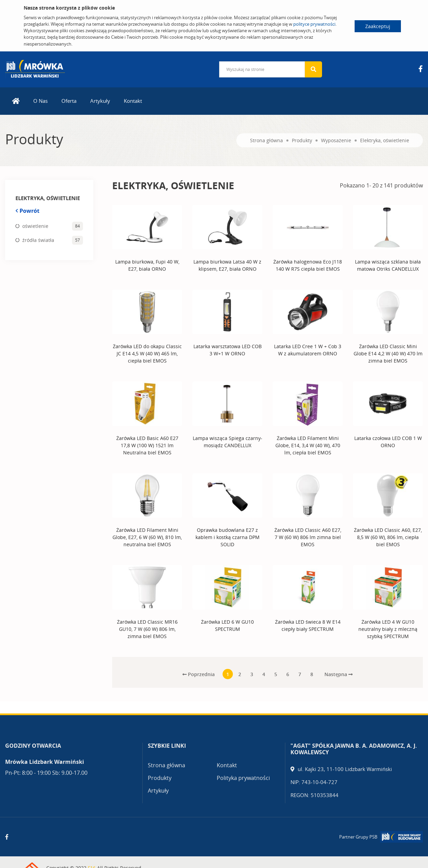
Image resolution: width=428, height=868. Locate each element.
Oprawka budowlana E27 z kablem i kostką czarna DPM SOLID (228, 537)
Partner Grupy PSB (358, 837)
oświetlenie (35, 226)
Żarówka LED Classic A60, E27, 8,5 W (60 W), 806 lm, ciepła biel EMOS (388, 537)
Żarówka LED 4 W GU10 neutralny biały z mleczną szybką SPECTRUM (388, 629)
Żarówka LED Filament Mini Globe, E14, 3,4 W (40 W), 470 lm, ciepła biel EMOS (308, 445)
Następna (338, 674)
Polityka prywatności (243, 778)
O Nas (40, 101)
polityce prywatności (314, 24)
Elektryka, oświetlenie (385, 140)
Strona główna (266, 140)
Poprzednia (199, 674)
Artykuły (100, 101)
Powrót (27, 211)
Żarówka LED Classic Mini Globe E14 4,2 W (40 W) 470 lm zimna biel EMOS (388, 353)
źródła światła (38, 240)
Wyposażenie (336, 140)
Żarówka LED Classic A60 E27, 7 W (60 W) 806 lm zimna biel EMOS (308, 537)
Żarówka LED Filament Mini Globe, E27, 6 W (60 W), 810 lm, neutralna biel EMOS (147, 537)
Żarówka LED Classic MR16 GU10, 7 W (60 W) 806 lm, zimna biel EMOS (147, 629)
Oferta (69, 101)
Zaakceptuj (378, 26)
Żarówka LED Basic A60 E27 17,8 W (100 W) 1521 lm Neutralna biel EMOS (147, 445)
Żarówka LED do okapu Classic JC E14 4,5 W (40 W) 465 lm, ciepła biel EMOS (147, 353)
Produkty (302, 140)
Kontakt (133, 101)
